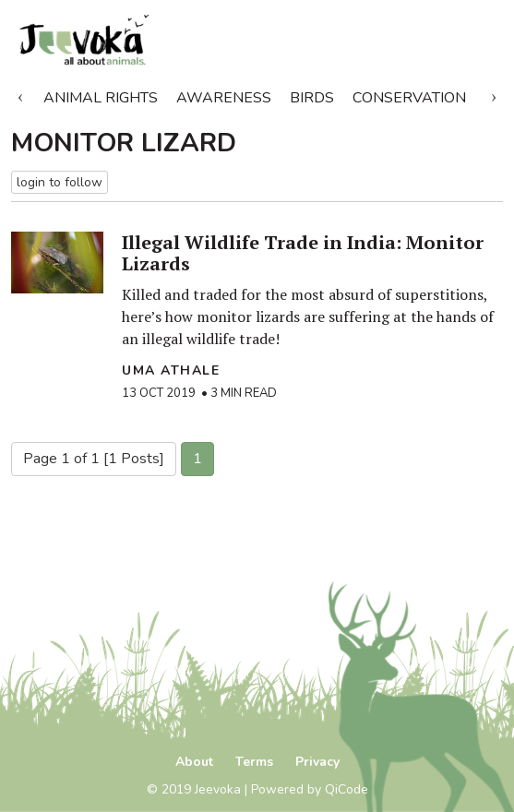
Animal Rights (101, 98)
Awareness (224, 98)
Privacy (317, 762)
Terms (254, 762)
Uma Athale (171, 370)
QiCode (347, 789)
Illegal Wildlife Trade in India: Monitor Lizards (303, 253)
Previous (20, 94)
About (194, 762)
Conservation (409, 98)
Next (494, 94)
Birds (312, 98)
